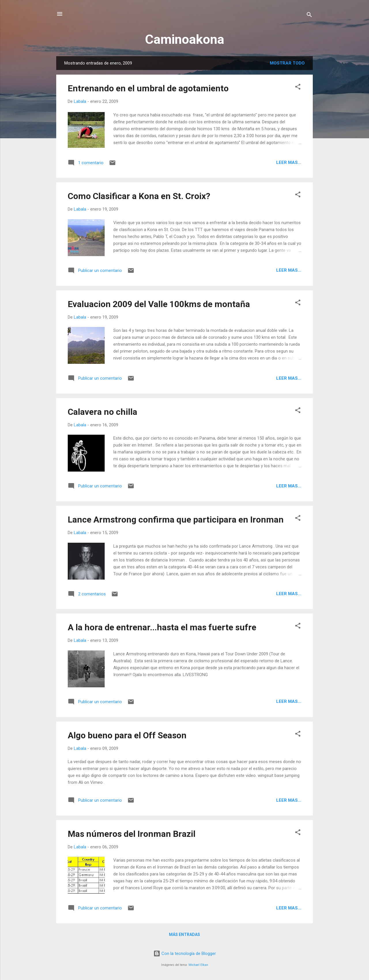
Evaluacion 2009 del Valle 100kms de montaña (159, 304)
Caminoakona (185, 39)
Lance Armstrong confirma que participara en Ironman (176, 520)
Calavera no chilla (102, 412)
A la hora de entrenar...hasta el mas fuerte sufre (162, 627)
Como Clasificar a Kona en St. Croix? (139, 196)
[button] (298, 88)
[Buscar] (309, 16)
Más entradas (184, 934)
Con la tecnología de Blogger (185, 953)
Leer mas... (289, 162)
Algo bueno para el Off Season (127, 735)
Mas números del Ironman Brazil (132, 834)
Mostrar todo (287, 63)
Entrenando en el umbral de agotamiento (148, 88)
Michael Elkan (198, 965)
